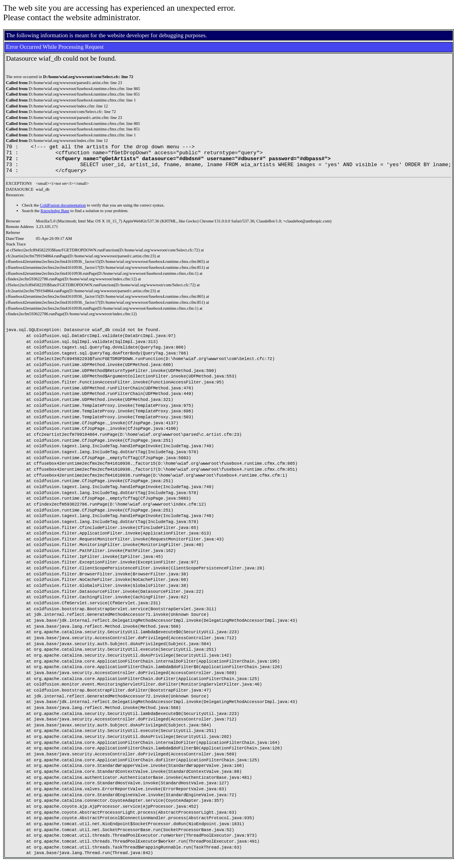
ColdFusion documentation (63, 211)
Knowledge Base (55, 217)
